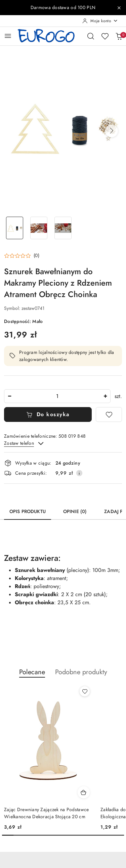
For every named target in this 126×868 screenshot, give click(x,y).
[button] (112, 131)
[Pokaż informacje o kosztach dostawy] (79, 473)
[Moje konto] (100, 21)
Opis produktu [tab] (28, 512)
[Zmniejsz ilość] (9, 396)
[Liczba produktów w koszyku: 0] (119, 36)
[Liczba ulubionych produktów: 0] (105, 36)
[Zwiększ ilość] (105, 396)
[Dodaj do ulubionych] (109, 414)
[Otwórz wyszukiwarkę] (91, 36)
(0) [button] (36, 256)
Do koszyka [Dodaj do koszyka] (48, 414)
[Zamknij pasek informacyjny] (119, 8)
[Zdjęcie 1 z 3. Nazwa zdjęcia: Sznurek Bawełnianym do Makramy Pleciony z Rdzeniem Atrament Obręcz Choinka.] (15, 228)
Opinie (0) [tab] (75, 512)
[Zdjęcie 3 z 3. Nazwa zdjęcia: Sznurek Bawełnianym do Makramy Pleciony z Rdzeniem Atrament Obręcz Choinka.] (63, 228)
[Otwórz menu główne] (8, 36)
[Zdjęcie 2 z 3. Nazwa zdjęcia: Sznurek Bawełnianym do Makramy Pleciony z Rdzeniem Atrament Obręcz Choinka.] (39, 228)
